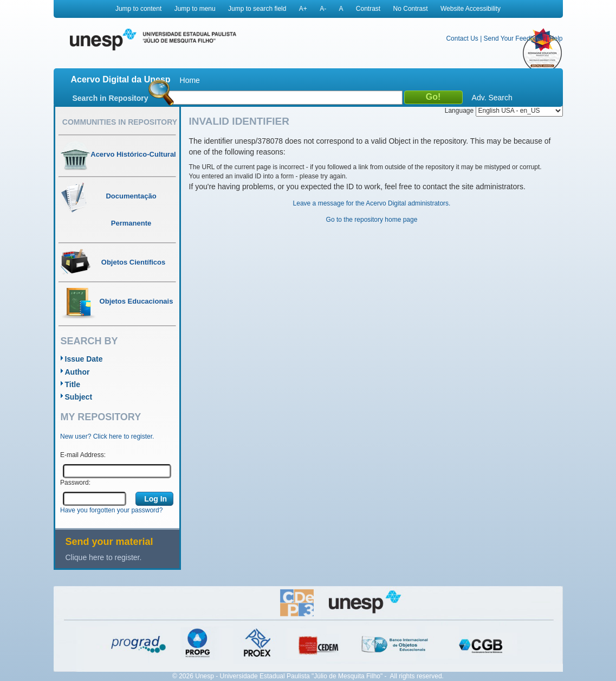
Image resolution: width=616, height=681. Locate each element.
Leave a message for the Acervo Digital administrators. (372, 203)
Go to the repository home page (372, 220)
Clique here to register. (104, 557)
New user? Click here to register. (107, 436)
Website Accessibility (471, 9)
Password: (75, 483)
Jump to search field (257, 9)
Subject (79, 397)
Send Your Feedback (514, 38)
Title (73, 384)
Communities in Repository (120, 122)
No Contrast (411, 9)
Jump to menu (195, 9)
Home (190, 80)
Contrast (368, 9)
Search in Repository (111, 98)
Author (77, 372)
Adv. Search (492, 98)
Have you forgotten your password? (111, 510)
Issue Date (84, 359)
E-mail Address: (83, 455)
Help (556, 38)
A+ (303, 9)
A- (323, 9)
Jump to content (138, 9)
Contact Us (462, 38)
